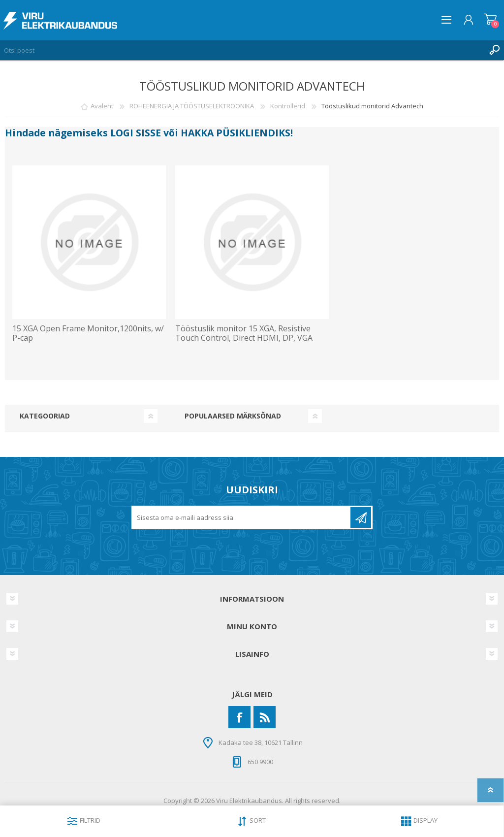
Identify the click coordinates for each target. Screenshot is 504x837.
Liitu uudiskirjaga (361, 517)
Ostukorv (490, 20)
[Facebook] (239, 717)
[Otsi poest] (242, 50)
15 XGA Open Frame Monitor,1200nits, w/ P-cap (88, 333)
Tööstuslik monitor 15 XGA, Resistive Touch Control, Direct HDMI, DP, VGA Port (244, 338)
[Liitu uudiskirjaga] (242, 517)
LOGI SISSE (136, 133)
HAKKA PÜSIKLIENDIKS (236, 133)
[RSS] (265, 717)
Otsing (494, 50)
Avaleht (102, 106)
